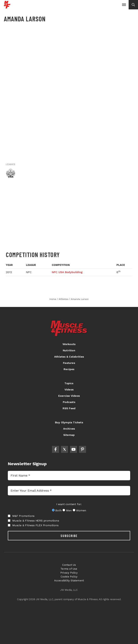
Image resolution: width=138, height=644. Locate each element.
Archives (69, 429)
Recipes (69, 369)
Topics (69, 383)
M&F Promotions (21, 516)
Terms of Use (69, 569)
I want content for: (69, 504)
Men (69, 510)
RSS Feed (69, 408)
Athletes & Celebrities (69, 357)
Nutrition (69, 350)
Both (58, 510)
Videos (69, 389)
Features (69, 363)
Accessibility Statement (69, 581)
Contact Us (69, 565)
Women (81, 510)
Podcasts (69, 402)
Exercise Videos (69, 396)
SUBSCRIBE (69, 536)
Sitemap (69, 435)
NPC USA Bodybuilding (67, 272)
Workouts (69, 344)
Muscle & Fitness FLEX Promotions (33, 525)
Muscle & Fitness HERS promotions (33, 521)
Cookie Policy (69, 577)
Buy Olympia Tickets (69, 422)
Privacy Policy (69, 573)
